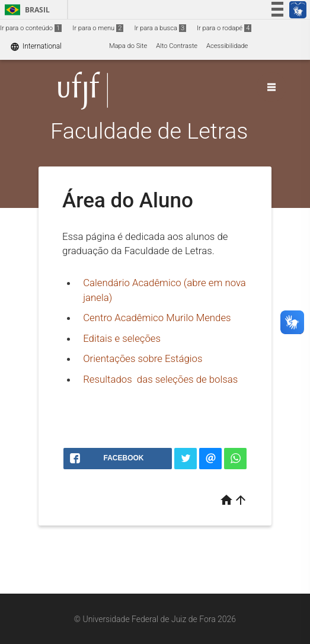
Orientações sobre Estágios (143, 358)
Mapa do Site (128, 46)
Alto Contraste (177, 46)
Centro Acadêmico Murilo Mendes (157, 318)
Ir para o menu (98, 28)
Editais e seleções (122, 338)
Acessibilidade (227, 46)
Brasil (25, 10)
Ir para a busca (160, 28)
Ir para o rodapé (224, 28)
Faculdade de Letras (149, 131)
